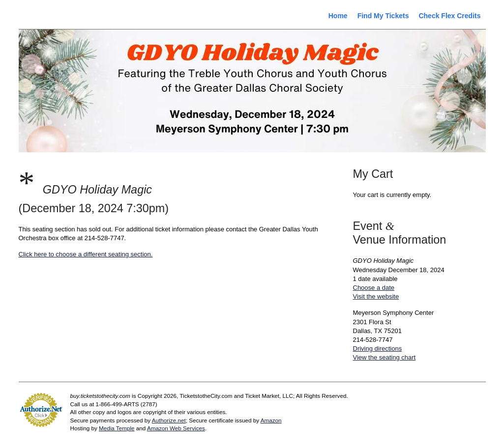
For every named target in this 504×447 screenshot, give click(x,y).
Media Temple (117, 428)
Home (338, 16)
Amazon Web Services (176, 428)
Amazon (271, 420)
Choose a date (374, 288)
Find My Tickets (383, 16)
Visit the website (376, 296)
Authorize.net (169, 420)
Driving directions (378, 349)
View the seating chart (385, 357)
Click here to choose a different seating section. (86, 254)
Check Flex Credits (449, 16)
